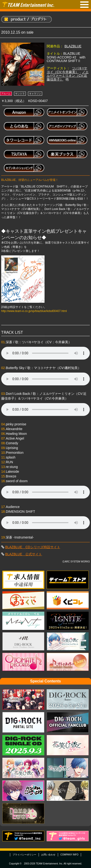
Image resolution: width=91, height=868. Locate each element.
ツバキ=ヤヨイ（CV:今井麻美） (67, 70)
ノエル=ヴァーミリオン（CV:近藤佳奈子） (68, 76)
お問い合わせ (48, 855)
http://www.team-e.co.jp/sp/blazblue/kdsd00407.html (34, 311)
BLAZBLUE (73, 46)
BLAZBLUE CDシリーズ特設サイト (33, 547)
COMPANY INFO (69, 855)
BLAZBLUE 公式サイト (24, 554)
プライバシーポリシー (24, 855)
